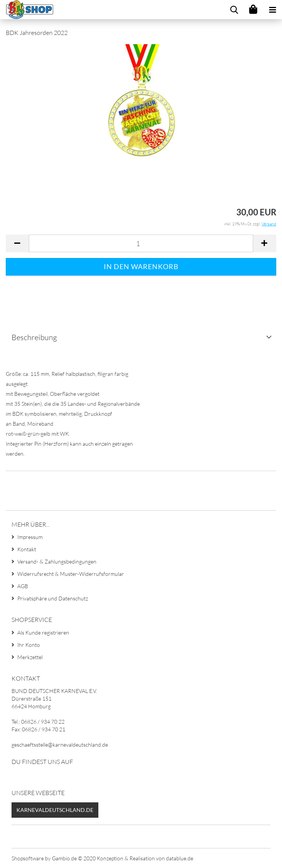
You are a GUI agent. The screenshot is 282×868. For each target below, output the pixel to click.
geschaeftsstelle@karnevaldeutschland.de (60, 745)
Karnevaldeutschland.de (55, 810)
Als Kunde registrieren (43, 632)
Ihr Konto (29, 645)
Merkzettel (30, 657)
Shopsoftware (28, 858)
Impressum (30, 537)
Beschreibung (34, 337)
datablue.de (180, 858)
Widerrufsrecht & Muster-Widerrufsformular (71, 574)
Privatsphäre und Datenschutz (53, 598)
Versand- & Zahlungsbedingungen (57, 561)
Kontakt (27, 549)
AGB (23, 586)
